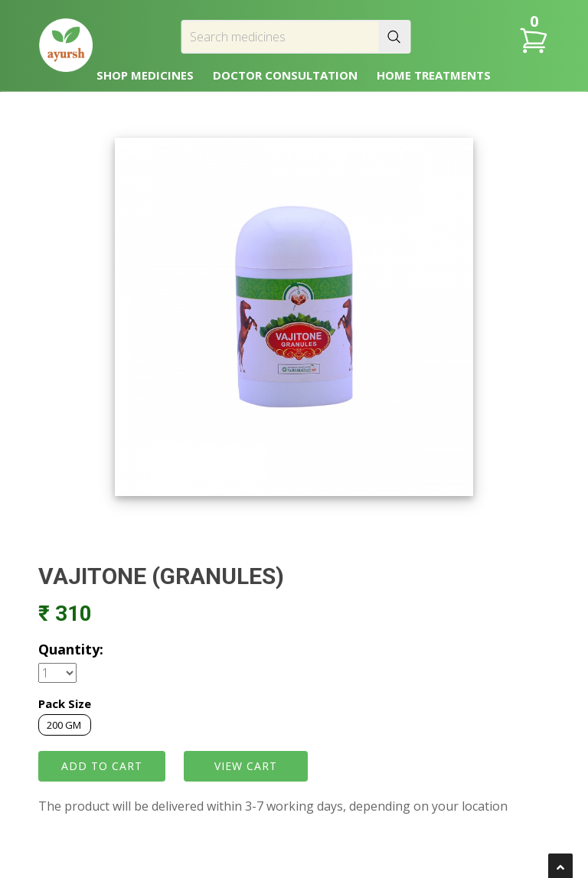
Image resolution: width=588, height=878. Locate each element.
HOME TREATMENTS (434, 75)
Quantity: (71, 649)
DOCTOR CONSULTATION (285, 75)
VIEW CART (246, 766)
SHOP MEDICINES (145, 75)
